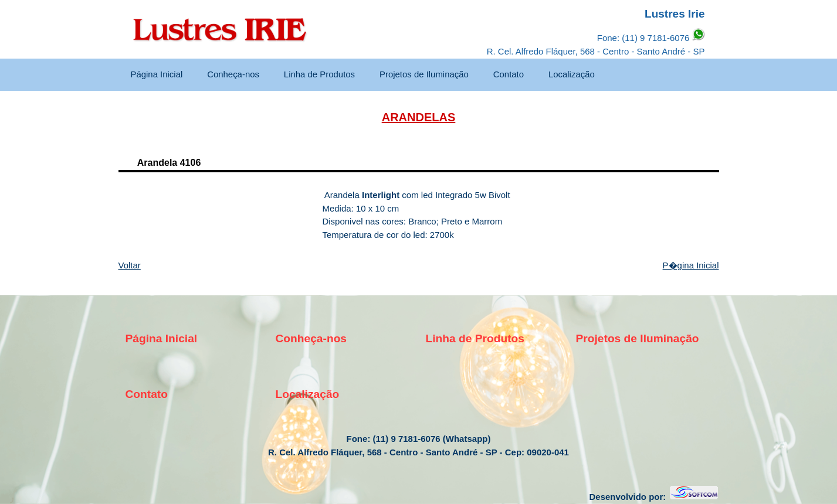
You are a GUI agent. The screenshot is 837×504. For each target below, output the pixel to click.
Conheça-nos (233, 74)
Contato (509, 74)
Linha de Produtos (319, 74)
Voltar (130, 265)
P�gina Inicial (691, 265)
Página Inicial (156, 74)
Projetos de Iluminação (424, 74)
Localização (572, 74)
